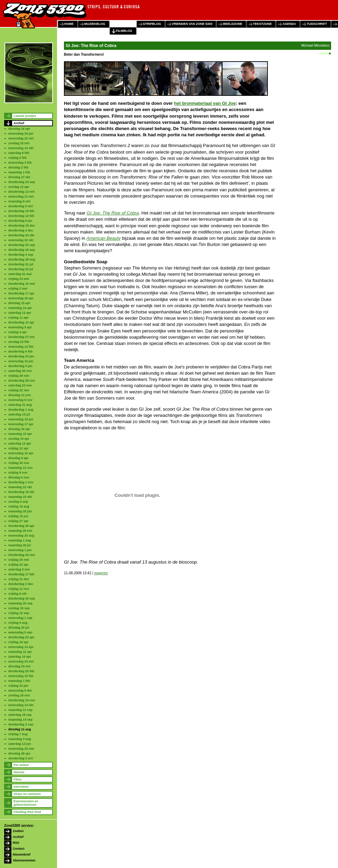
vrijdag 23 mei (19, 279)
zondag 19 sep (19, 608)
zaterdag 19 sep (20, 715)
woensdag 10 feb (21, 676)
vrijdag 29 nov (19, 376)
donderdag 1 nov (21, 482)
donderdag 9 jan (20, 366)
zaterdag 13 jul (19, 414)
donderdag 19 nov (22, 700)
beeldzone (233, 24)
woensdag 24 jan (21, 134)
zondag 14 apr (19, 439)
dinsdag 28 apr (19, 753)
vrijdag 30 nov (19, 463)
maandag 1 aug (20, 540)
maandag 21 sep (20, 710)
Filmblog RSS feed (27, 812)
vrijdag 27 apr (18, 521)
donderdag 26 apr (21, 526)
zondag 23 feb (19, 342)
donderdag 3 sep (21, 724)
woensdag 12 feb (21, 347)
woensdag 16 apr (21, 298)
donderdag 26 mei (22, 555)
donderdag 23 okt (21, 235)
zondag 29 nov (19, 695)
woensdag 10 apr (21, 453)
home (69, 24)
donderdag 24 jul (21, 269)
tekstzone (262, 24)
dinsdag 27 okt (19, 177)
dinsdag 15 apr (19, 303)
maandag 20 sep (20, 603)
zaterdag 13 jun (20, 744)
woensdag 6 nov (20, 400)
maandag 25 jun (20, 511)
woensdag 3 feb (20, 163)
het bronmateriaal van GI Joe (205, 103)
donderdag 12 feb (21, 216)
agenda (289, 24)
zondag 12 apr (19, 187)
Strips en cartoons (27, 794)
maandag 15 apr (20, 434)
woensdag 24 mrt (21, 661)
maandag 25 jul (20, 545)
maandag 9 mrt (19, 201)
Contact (19, 849)
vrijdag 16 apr (18, 642)
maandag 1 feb (19, 172)
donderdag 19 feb (21, 211)
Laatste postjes (25, 116)
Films (18, 779)
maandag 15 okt (20, 497)
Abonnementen (24, 860)
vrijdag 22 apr (18, 565)
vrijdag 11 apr (18, 318)
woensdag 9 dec (20, 691)
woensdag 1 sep (20, 618)
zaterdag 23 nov (20, 385)
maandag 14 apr (20, 308)
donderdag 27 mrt (21, 337)
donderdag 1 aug (21, 410)
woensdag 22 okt (21, 240)
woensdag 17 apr (21, 424)
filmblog (124, 31)
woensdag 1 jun (20, 550)
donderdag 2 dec (21, 584)
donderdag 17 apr (21, 293)
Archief (19, 123)
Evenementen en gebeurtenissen (26, 803)
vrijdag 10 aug (19, 506)
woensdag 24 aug (21, 536)
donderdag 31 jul (21, 264)
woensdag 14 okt (21, 148)
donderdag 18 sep (22, 250)
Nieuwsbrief (22, 855)
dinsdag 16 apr (19, 129)
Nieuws (19, 772)
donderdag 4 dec (21, 230)
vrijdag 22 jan (18, 686)
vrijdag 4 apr (18, 332)
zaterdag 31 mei (20, 274)
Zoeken (18, 831)
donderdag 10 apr (21, 322)
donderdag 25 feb (21, 671)
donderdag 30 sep (22, 599)
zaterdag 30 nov (20, 371)
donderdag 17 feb (21, 574)
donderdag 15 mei (22, 284)
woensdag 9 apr (20, 327)
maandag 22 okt (20, 487)
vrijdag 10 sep (19, 613)
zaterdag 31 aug (20, 405)
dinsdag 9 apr (18, 458)
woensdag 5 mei (20, 632)
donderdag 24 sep (22, 182)
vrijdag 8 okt (17, 594)
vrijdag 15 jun (18, 516)
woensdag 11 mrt (21, 197)
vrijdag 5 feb (17, 158)
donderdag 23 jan (21, 356)
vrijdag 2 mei (18, 289)
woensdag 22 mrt (21, 138)
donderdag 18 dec (22, 226)
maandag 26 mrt (20, 531)
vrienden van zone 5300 (192, 24)
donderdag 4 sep (21, 255)
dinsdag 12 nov (20, 395)
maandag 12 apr (20, 652)
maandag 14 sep (20, 720)
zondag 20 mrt (19, 143)
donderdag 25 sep (22, 245)
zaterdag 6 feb (19, 153)
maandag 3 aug (20, 739)
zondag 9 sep (18, 502)
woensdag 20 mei (21, 749)
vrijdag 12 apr (18, 448)
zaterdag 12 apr (20, 313)
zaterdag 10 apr (20, 657)
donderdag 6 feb (20, 351)
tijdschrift (317, 24)
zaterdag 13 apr (20, 444)
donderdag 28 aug (22, 259)
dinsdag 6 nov (19, 477)
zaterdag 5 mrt (19, 569)
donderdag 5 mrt (21, 206)
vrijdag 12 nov (19, 589)
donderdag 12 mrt (21, 192)
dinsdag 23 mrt (19, 666)
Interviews (21, 787)
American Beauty (104, 238)
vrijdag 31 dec (19, 579)
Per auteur (21, 765)
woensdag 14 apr (21, 647)
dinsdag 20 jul (19, 628)
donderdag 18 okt (21, 492)
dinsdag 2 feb (18, 167)
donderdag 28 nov (22, 381)
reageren (101, 573)
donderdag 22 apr (21, 637)
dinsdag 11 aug (20, 729)
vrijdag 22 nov (19, 390)
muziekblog (95, 24)
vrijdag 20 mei (19, 560)
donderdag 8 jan (20, 221)
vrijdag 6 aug (18, 623)
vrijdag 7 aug (18, 734)
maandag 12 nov (21, 468)
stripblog (152, 24)
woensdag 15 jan (21, 361)
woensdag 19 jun (21, 419)
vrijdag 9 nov (18, 473)
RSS (16, 843)
